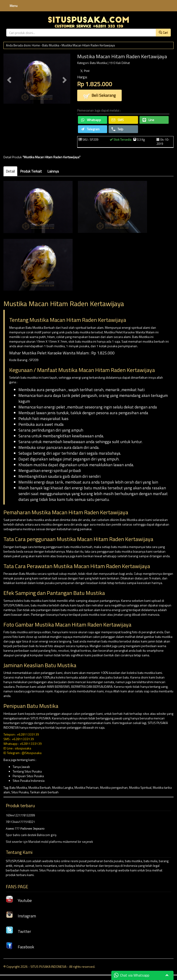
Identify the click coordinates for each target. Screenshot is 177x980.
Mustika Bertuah (40, 787)
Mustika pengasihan (114, 787)
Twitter (18, 931)
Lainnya (53, 171)
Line (148, 120)
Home (36, 45)
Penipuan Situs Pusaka (28, 776)
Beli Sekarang (99, 96)
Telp (117, 129)
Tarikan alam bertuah (44, 792)
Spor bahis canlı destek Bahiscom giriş (31, 835)
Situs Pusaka (20, 792)
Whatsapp (91, 120)
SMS (118, 120)
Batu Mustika (51, 45)
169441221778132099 (20, 815)
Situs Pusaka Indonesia (29, 781)
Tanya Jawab (21, 767)
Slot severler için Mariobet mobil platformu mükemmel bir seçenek (49, 842)
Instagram (21, 916)
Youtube (19, 900)
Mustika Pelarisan (87, 787)
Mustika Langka (63, 787)
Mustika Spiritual (140, 787)
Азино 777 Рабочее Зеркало (25, 828)
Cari (163, 32)
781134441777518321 (20, 822)
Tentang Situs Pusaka (27, 771)
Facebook (20, 947)
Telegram (90, 129)
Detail (10, 171)
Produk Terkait (31, 171)
